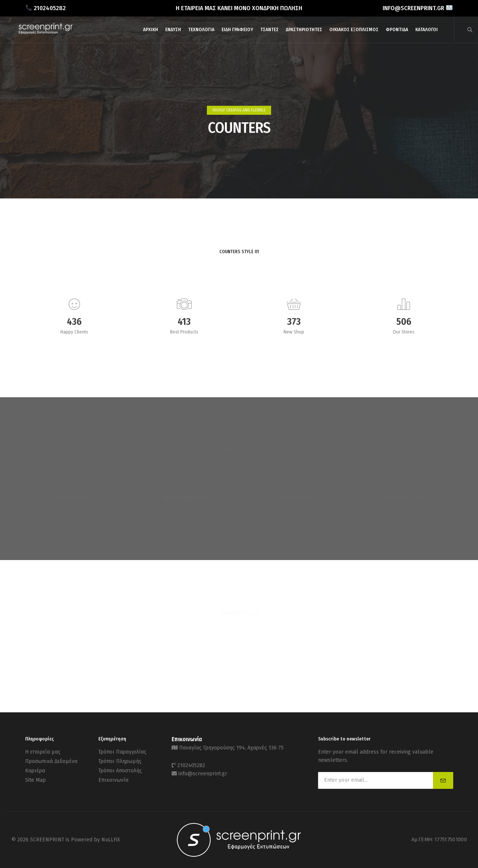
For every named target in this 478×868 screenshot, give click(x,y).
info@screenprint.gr (203, 774)
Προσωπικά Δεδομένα (51, 761)
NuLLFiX (111, 840)
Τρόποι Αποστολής (120, 771)
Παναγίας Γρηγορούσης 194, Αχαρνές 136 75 (231, 748)
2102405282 (191, 765)
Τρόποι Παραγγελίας (122, 752)
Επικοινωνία (113, 780)
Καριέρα (35, 771)
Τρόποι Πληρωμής (120, 761)
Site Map (35, 780)
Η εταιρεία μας (43, 752)
